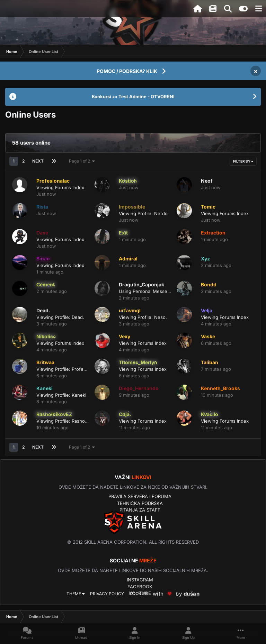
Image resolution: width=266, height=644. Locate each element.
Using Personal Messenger (148, 291)
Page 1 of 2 (82, 161)
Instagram (140, 580)
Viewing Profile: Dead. (60, 317)
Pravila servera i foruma (140, 496)
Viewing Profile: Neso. (143, 317)
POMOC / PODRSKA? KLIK (127, 71)
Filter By (243, 161)
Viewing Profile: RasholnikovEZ (70, 421)
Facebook (140, 587)
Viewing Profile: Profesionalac (69, 369)
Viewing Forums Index (60, 187)
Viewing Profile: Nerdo (143, 213)
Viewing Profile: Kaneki (61, 395)
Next (38, 161)
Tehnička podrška (140, 503)
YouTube (140, 593)
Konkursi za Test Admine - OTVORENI (133, 96)
